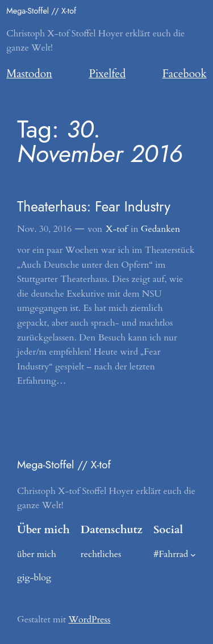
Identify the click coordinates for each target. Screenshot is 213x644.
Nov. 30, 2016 (44, 229)
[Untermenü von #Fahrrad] (193, 555)
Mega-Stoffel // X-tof (41, 11)
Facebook (185, 74)
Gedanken (160, 229)
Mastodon (29, 74)
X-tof (116, 229)
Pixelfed (108, 74)
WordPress (89, 620)
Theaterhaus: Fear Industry (94, 207)
